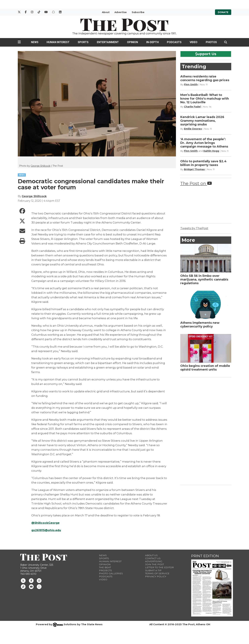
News (35, 42)
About (106, 12)
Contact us (153, 558)
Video (194, 42)
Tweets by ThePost (194, 228)
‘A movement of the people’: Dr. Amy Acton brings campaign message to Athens (204, 143)
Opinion (132, 42)
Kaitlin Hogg (211, 151)
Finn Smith (191, 85)
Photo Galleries (111, 573)
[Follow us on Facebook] (31, 580)
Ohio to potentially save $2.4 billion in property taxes (203, 163)
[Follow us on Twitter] (23, 580)
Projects (105, 570)
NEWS (22, 175)
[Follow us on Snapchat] (39, 586)
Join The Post (154, 564)
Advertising (154, 561)
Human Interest (58, 42)
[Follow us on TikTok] (23, 586)
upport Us (206, 54)
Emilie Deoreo (193, 129)
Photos (211, 42)
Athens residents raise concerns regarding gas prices (205, 78)
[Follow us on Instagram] (39, 580)
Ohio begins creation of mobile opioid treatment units (205, 368)
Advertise (121, 12)
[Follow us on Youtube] (31, 586)
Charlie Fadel (192, 107)
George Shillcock (40, 166)
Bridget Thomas (194, 169)
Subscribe (138, 12)
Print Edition (205, 556)
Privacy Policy (156, 576)
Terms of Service (157, 573)
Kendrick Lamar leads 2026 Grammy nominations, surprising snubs (202, 121)
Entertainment (108, 42)
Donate (223, 12)
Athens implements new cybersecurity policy (200, 325)
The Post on (196, 183)
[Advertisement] (205, 430)
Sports (83, 42)
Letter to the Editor (159, 567)
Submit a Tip (153, 570)
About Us (151, 555)
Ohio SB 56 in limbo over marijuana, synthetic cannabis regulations (204, 279)
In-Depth (152, 42)
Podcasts (174, 42)
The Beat (105, 567)
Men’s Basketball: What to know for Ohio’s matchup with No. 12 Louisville (205, 99)
